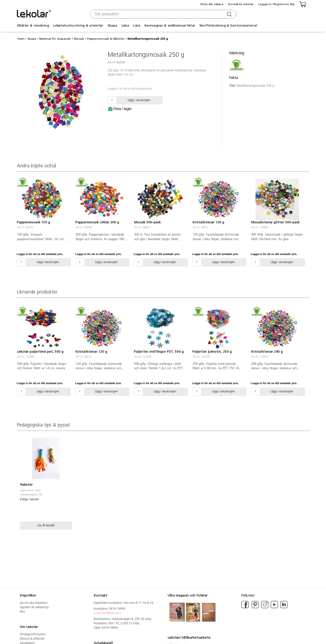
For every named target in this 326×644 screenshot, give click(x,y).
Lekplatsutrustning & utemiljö (78, 25)
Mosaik (79, 39)
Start (21, 39)
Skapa (112, 25)
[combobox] (163, 14)
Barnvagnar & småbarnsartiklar (170, 25)
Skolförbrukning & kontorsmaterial (228, 25)
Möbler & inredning (33, 25)
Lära (137, 25)
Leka (125, 25)
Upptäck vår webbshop (34, 607)
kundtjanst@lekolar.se (108, 613)
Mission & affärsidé (32, 639)
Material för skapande (55, 39)
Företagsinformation (33, 635)
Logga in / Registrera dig (277, 4)
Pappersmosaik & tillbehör (106, 39)
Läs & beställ (46, 526)
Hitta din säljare (212, 4)
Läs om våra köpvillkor (34, 603)
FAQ (22, 612)
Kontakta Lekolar (241, 4)
